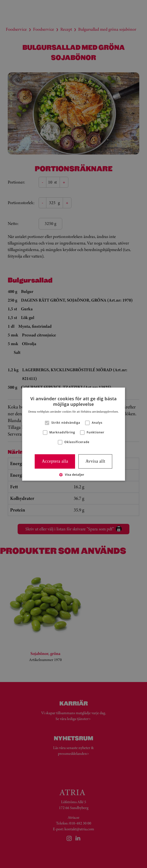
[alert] (73, 434)
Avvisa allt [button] (95, 461)
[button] (73, 475)
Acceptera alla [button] (55, 461)
